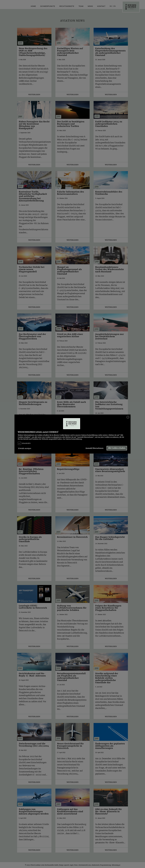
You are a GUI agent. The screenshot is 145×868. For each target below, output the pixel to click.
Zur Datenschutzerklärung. (72, 439)
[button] (25, 449)
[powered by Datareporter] (128, 419)
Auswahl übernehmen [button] (94, 448)
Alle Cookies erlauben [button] (117, 448)
